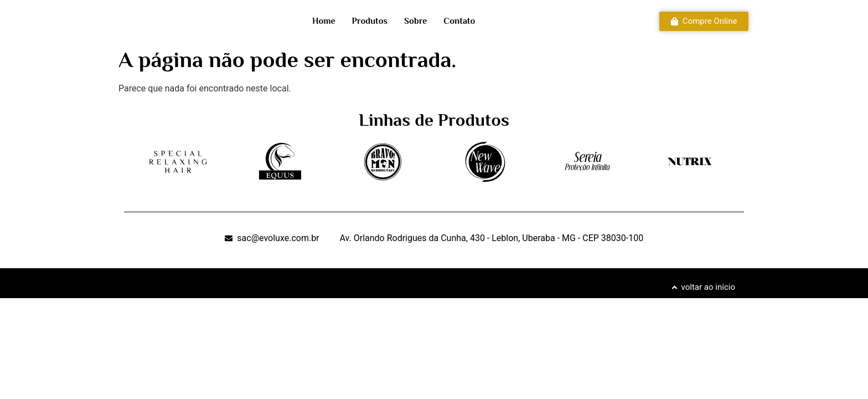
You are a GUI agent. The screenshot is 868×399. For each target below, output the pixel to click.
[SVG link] (178, 162)
